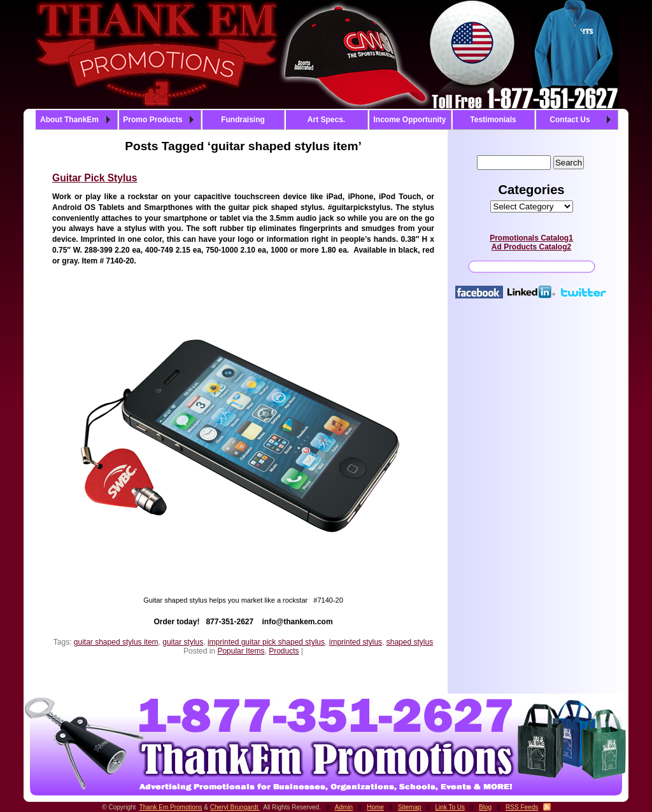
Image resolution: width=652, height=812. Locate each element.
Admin (344, 807)
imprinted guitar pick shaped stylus (266, 642)
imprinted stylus (356, 642)
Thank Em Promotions (171, 807)
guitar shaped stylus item (116, 642)
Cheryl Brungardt (235, 807)
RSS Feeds (522, 807)
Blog (485, 807)
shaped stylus (410, 642)
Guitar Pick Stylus (95, 178)
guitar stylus (183, 642)
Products (284, 651)
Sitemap (410, 807)
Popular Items (241, 651)
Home (375, 807)
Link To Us (450, 807)
